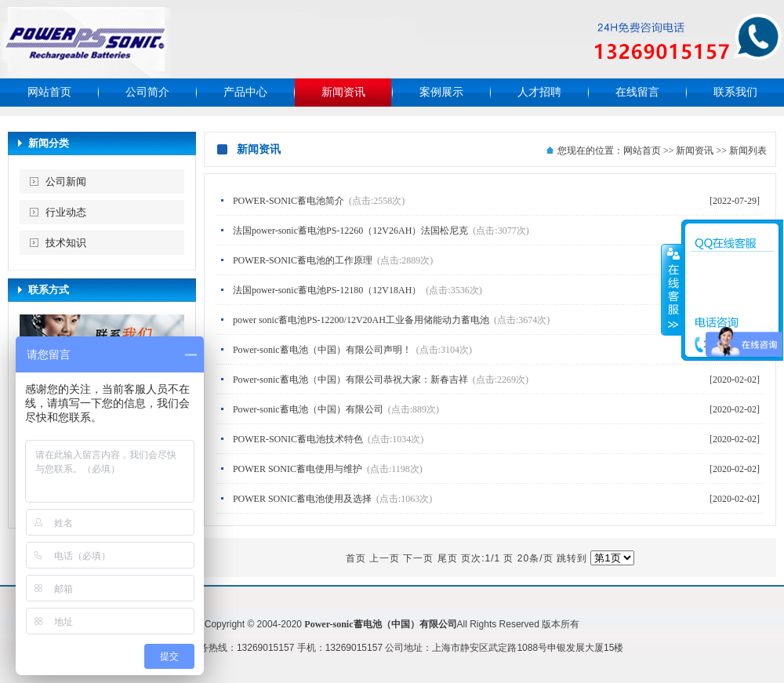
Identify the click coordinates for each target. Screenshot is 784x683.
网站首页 (49, 92)
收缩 (672, 289)
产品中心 (245, 92)
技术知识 (66, 243)
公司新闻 (66, 182)
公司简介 (147, 92)
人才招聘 (539, 92)
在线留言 (637, 92)
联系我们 (735, 92)
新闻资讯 (343, 92)
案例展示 (441, 92)
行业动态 (66, 212)
